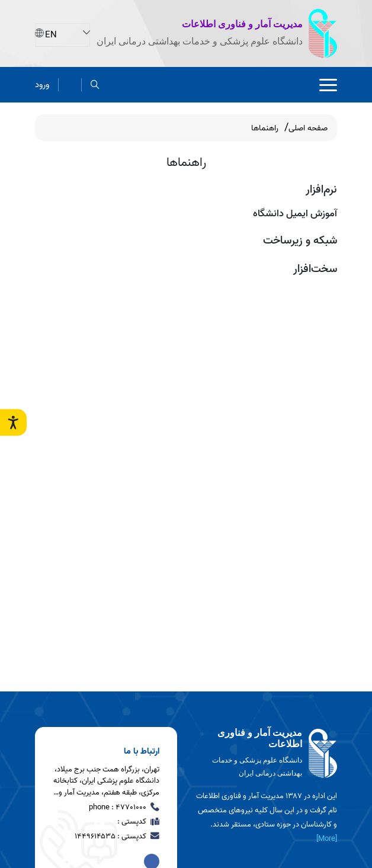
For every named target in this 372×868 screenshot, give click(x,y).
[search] (95, 84)
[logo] (266, 754)
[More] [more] (327, 839)
